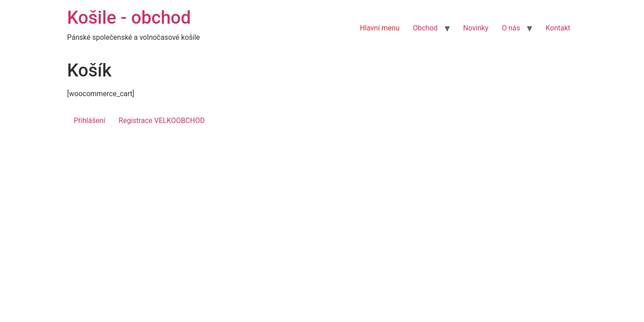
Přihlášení (89, 121)
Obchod (425, 28)
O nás (511, 28)
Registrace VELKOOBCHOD (161, 121)
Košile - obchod (129, 18)
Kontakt (558, 28)
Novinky (476, 28)
